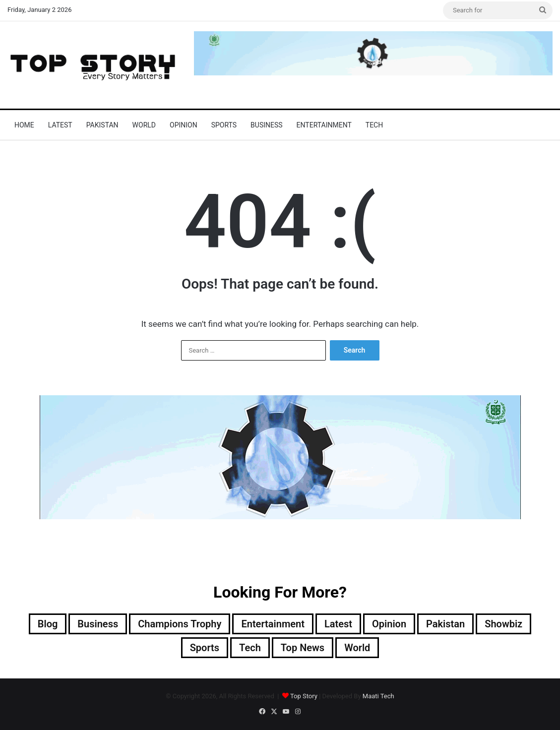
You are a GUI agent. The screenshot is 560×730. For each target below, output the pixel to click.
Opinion (184, 125)
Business (267, 125)
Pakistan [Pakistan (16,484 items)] (445, 624)
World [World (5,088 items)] (357, 648)
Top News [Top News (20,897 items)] (303, 648)
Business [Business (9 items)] (98, 624)
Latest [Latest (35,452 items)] (338, 624)
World (144, 125)
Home (24, 125)
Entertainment (324, 125)
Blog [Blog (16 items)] (48, 624)
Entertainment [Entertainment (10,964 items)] (273, 624)
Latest (60, 125)
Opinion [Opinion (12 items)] (389, 624)
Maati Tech (378, 696)
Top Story (304, 696)
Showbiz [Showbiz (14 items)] (503, 624)
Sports (224, 125)
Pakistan (102, 125)
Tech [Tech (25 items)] (250, 648)
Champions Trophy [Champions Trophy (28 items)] (180, 624)
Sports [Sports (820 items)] (205, 648)
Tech (374, 125)
